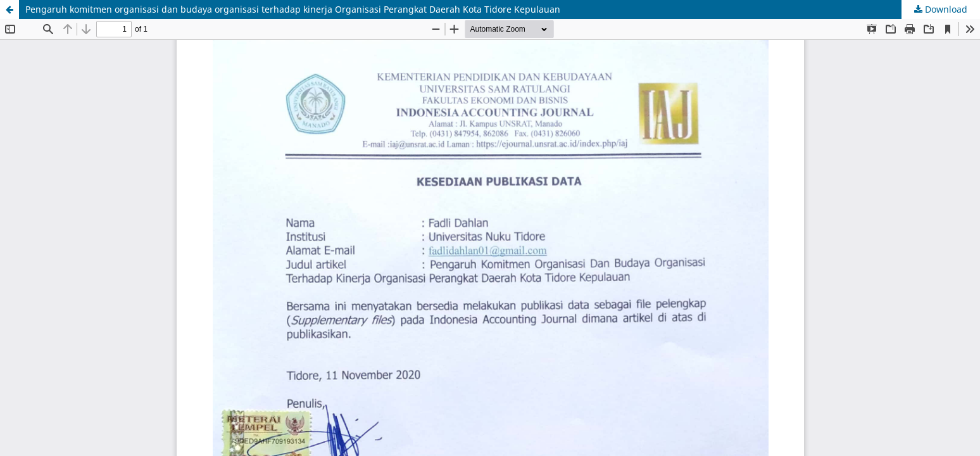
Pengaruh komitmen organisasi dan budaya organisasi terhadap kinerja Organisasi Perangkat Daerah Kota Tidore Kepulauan (293, 9)
